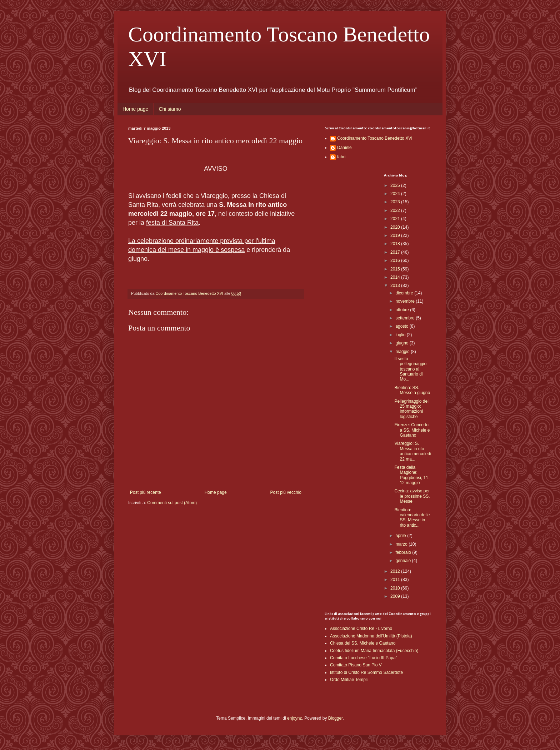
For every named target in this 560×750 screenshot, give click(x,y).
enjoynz (294, 718)
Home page (135, 109)
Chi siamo (170, 109)
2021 (396, 219)
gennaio (404, 561)
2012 (396, 571)
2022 (396, 210)
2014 (396, 277)
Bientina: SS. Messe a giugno (412, 390)
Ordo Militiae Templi (349, 680)
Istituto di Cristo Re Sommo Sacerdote (366, 672)
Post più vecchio (286, 492)
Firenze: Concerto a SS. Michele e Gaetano (412, 430)
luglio (401, 335)
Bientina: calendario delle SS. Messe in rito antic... (412, 518)
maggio (403, 352)
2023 (396, 202)
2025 (396, 185)
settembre (406, 318)
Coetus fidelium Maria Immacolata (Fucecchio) (374, 651)
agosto (402, 326)
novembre (406, 301)
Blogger (336, 718)
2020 (396, 227)
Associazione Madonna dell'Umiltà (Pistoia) (371, 636)
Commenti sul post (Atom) (172, 503)
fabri (341, 157)
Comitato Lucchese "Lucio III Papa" (364, 658)
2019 (396, 235)
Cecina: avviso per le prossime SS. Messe (412, 496)
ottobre (403, 310)
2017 (396, 252)
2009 (396, 596)
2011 (396, 580)
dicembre (405, 293)
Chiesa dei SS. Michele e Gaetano (363, 643)
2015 (396, 269)
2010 (396, 588)
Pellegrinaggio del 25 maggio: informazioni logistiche (411, 409)
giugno (402, 343)
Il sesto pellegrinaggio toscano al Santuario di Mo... (410, 369)
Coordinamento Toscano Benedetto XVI (375, 138)
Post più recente (146, 492)
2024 (396, 194)
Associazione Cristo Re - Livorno (361, 629)
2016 (396, 260)
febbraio (404, 552)
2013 (396, 285)
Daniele (344, 148)
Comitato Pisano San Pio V (356, 665)
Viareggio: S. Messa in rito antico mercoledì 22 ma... (413, 451)
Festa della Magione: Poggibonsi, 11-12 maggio (412, 475)
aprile (401, 536)
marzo (402, 544)
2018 (396, 244)
